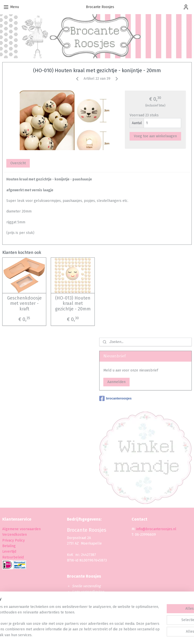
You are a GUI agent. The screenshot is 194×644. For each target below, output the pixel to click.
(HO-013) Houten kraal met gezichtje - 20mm (73, 303)
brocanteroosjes (115, 398)
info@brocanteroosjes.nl (156, 529)
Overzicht (18, 163)
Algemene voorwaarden (21, 529)
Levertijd (9, 552)
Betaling (9, 546)
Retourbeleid (13, 557)
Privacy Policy (14, 540)
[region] (64, 615)
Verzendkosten (15, 535)
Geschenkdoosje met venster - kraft (24, 303)
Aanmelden (116, 382)
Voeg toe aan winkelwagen (155, 136)
